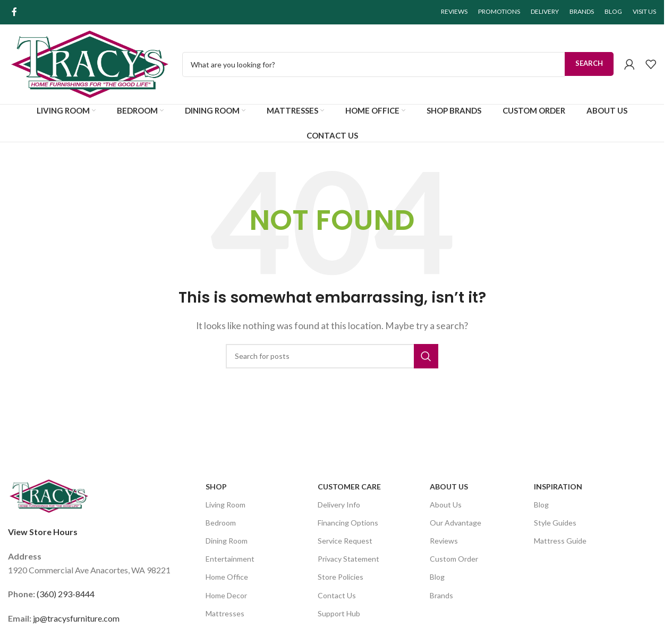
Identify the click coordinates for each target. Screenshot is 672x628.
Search (589, 63)
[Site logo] (90, 63)
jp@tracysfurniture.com (76, 618)
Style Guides (555, 523)
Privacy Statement (348, 559)
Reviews (444, 541)
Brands (441, 595)
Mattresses (225, 613)
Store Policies (341, 577)
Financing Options (348, 523)
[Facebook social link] (14, 12)
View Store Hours (43, 532)
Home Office (227, 577)
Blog (437, 577)
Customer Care (349, 487)
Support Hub (339, 613)
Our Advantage (456, 523)
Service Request (345, 541)
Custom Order (454, 559)
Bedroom (221, 523)
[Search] (332, 356)
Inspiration (558, 487)
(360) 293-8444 (66, 594)
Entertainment (230, 559)
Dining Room (227, 541)
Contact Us (337, 595)
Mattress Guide (560, 541)
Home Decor (226, 595)
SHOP (216, 487)
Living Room (226, 505)
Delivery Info (339, 505)
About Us (449, 487)
